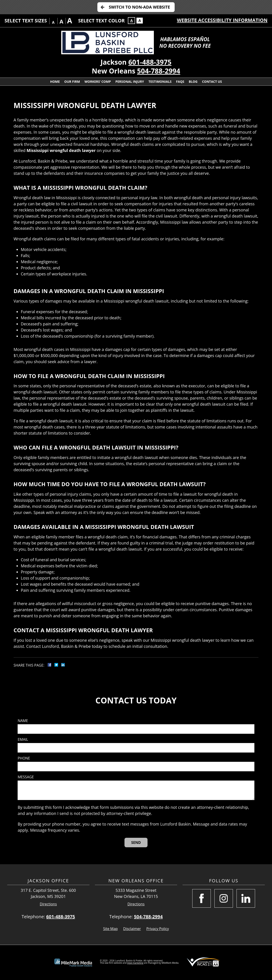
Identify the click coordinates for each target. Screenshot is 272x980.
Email (23, 740)
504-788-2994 (159, 71)
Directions (48, 904)
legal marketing (135, 963)
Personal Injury (130, 82)
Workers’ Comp (98, 82)
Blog (193, 82)
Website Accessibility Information (222, 20)
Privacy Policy (158, 929)
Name (23, 721)
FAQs (180, 82)
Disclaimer (132, 929)
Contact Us (212, 82)
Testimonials (160, 82)
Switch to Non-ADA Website (139, 7)
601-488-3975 (150, 62)
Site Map (110, 929)
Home (55, 82)
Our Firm (72, 82)
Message (26, 777)
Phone (24, 758)
